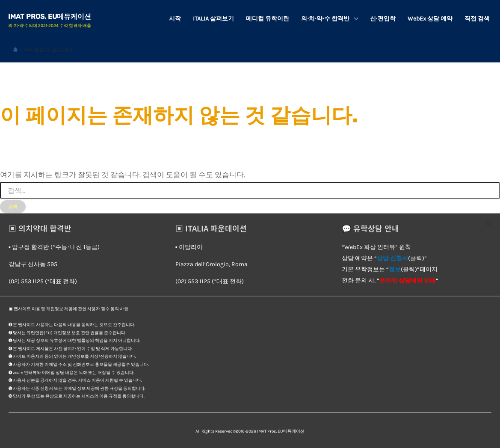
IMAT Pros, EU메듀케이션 (50, 16)
